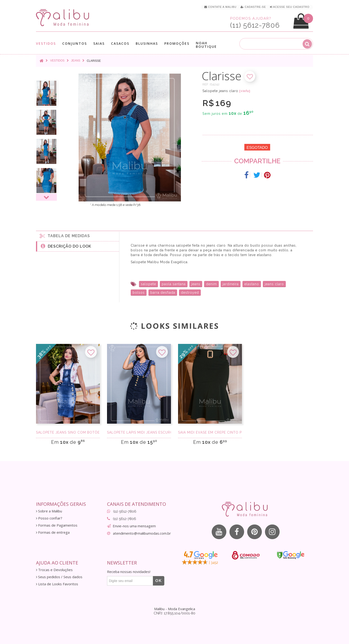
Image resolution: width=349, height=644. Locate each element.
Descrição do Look (66, 246)
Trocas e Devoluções (54, 570)
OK (159, 581)
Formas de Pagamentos (57, 525)
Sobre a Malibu (49, 511)
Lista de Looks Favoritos (57, 584)
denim (211, 284)
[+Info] (245, 91)
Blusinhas (147, 43)
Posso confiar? (49, 518)
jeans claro (274, 284)
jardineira (231, 284)
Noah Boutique (206, 45)
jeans (196, 284)
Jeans (76, 61)
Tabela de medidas (65, 236)
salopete (148, 284)
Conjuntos (75, 43)
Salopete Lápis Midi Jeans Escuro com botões (139, 432)
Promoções (177, 43)
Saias (99, 43)
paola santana (174, 284)
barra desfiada (163, 293)
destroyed (190, 293)
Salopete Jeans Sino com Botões (68, 432)
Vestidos (46, 43)
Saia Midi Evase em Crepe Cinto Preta (210, 432)
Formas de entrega (53, 532)
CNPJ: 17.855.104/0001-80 (174, 613)
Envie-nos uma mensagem (134, 526)
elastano (252, 284)
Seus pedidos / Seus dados (59, 577)
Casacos (120, 43)
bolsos (139, 293)
